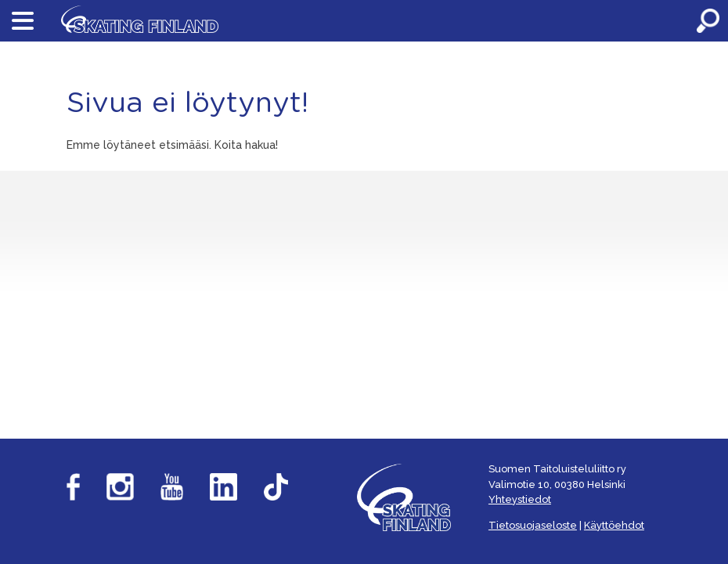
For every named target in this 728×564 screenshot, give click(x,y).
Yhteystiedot (520, 499)
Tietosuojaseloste (533, 525)
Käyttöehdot (614, 525)
